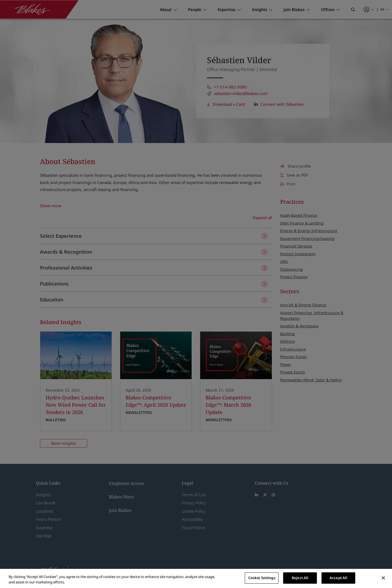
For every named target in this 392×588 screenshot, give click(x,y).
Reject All (300, 578)
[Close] (383, 578)
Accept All (338, 578)
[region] (196, 578)
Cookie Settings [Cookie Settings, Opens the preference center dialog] (262, 578)
